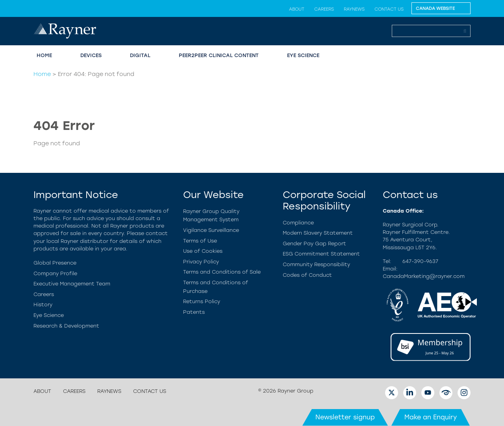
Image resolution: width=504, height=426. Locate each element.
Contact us (389, 9)
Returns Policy (202, 301)
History (43, 305)
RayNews (354, 9)
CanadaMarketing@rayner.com (424, 276)
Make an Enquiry (431, 417)
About (297, 9)
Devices (91, 55)
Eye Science (303, 55)
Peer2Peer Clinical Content (219, 55)
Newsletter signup (345, 417)
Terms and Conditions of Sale (222, 272)
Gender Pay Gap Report (314, 244)
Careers (324, 9)
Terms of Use (200, 241)
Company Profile (55, 273)
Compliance (298, 223)
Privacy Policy (201, 262)
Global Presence (55, 263)
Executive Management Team (72, 284)
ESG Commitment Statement (321, 254)
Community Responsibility (316, 264)
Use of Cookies (203, 251)
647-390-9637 (420, 261)
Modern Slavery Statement (318, 233)
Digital (140, 55)
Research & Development (66, 326)
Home (44, 55)
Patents (194, 312)
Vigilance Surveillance (211, 230)
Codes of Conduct (307, 275)
